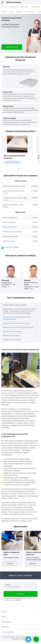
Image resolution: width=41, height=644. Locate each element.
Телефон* (7, 584)
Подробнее (10, 564)
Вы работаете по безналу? (12, 340)
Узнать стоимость (12, 162)
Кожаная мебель (30, 12)
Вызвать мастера (12, 47)
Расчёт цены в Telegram (10, 247)
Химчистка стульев (10, 227)
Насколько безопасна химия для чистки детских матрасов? (17, 318)
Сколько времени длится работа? (15, 305)
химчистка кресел (31, 519)
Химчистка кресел (9, 222)
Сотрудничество (8, 632)
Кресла (11, 12)
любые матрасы (14, 450)
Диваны (4, 12)
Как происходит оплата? (11, 335)
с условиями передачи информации (12, 600)
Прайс (4, 7)
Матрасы (19, 12)
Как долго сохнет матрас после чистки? (17, 323)
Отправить (20, 594)
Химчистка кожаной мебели (13, 232)
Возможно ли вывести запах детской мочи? (18, 327)
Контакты (25, 7)
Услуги (4, 612)
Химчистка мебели (14, 2)
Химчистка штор (9, 241)
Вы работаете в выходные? (12, 331)
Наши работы (14, 7)
